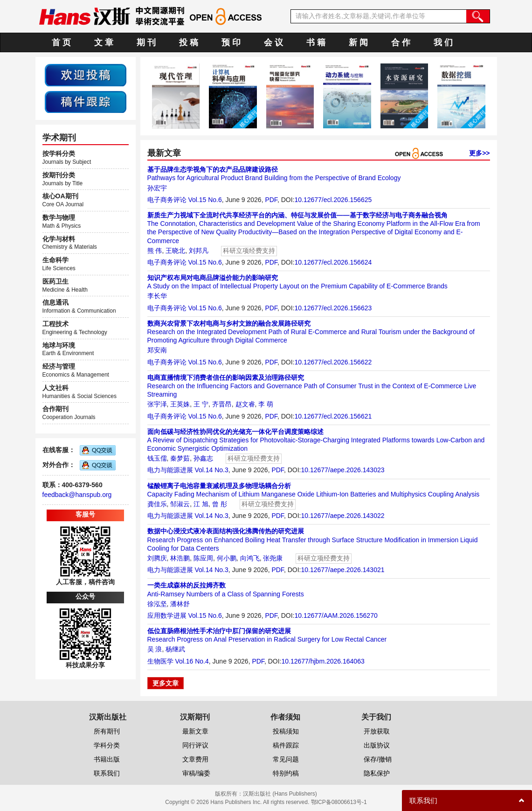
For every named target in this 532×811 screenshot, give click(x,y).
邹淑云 (180, 504)
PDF (271, 200)
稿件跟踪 (286, 745)
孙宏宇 (157, 188)
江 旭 (201, 504)
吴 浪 (155, 649)
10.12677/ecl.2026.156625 (333, 200)
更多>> (479, 153)
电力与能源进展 (170, 470)
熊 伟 (155, 251)
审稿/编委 (196, 773)
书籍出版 (107, 759)
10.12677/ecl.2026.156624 (333, 262)
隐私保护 (377, 773)
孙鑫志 (203, 458)
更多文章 (166, 683)
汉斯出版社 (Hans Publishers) (280, 794)
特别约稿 (286, 773)
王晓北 (175, 251)
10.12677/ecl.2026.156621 (333, 416)
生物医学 (160, 661)
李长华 (157, 296)
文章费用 (195, 759)
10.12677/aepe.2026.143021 (342, 570)
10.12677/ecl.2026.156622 (333, 362)
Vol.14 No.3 (211, 470)
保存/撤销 (378, 759)
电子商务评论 (167, 200)
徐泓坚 (157, 604)
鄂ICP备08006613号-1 (339, 802)
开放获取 (377, 731)
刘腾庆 (157, 558)
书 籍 (316, 42)
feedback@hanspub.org (77, 495)
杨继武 (175, 649)
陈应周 (203, 558)
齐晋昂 (222, 404)
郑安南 (157, 350)
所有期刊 (107, 731)
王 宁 (201, 404)
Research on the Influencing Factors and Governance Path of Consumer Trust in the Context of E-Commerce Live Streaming (312, 386)
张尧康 (273, 558)
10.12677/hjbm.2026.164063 (323, 661)
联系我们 (107, 773)
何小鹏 (227, 558)
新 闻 (358, 42)
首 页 (61, 42)
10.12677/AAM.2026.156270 (336, 615)
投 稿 (189, 42)
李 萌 (266, 404)
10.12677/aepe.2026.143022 (342, 516)
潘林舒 (180, 604)
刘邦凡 (199, 251)
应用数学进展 (167, 615)
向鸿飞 (250, 558)
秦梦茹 (180, 458)
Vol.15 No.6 (205, 200)
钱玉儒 (157, 458)
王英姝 (180, 404)
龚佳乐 (157, 504)
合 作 (401, 42)
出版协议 (377, 745)
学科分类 (107, 745)
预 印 (231, 42)
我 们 (443, 42)
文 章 (104, 42)
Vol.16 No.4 (192, 661)
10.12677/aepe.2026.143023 (342, 470)
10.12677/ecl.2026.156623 (333, 308)
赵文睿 (245, 404)
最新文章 (195, 731)
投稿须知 (286, 731)
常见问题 (286, 759)
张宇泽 (157, 404)
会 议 (273, 42)
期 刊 (146, 42)
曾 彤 (220, 504)
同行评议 (195, 745)
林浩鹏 (180, 558)
